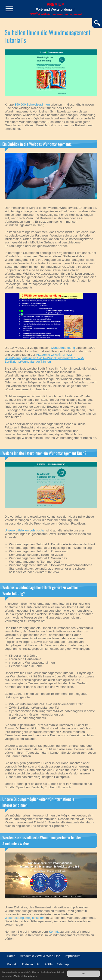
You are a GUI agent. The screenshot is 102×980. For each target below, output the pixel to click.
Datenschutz (31, 964)
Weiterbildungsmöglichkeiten (25, 918)
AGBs (49, 964)
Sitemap (63, 964)
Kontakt (54, 932)
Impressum (73, 956)
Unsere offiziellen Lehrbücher (25, 530)
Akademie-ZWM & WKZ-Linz (40, 956)
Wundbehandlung (63, 348)
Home (11, 956)
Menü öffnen (9, 9)
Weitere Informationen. (26, 976)
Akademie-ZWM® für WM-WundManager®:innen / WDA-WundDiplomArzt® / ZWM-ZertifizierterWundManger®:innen (44, 358)
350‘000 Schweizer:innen (32, 105)
